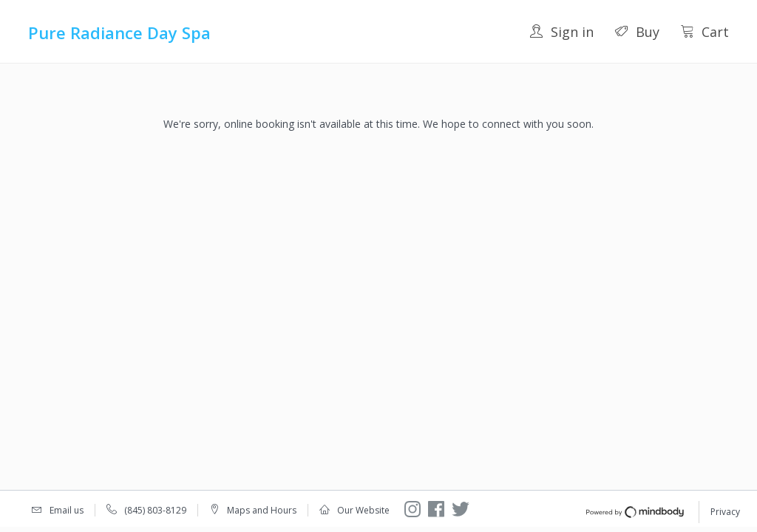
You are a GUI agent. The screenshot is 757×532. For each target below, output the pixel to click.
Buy (637, 32)
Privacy (725, 512)
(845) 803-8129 (155, 510)
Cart (705, 32)
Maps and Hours (262, 510)
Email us (67, 510)
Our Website (363, 510)
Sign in (561, 32)
